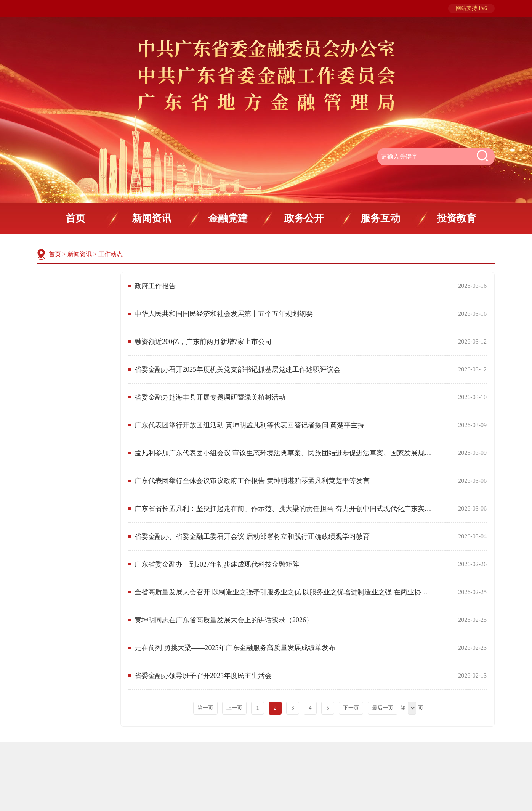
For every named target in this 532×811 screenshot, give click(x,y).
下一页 (351, 708)
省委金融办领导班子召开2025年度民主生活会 (203, 676)
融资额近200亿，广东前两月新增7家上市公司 (203, 342)
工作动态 (111, 254)
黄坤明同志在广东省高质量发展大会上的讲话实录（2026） (224, 620)
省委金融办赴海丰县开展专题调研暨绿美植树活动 (210, 397)
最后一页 (383, 708)
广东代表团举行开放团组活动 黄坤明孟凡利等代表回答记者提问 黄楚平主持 (249, 425)
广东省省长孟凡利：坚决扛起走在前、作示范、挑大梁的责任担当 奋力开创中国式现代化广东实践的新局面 (284, 509)
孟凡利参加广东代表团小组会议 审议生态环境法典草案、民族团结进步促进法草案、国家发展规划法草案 (284, 453)
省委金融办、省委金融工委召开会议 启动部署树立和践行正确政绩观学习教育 (252, 536)
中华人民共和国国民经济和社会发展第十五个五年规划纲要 (224, 314)
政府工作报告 (155, 286)
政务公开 (304, 218)
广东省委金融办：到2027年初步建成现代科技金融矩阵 (217, 564)
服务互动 (380, 218)
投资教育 (457, 218)
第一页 (205, 708)
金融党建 (228, 218)
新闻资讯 (152, 218)
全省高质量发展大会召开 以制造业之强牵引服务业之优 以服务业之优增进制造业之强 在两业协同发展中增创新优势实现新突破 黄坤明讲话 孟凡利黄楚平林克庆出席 (284, 592)
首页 (75, 218)
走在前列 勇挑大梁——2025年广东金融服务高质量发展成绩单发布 (235, 648)
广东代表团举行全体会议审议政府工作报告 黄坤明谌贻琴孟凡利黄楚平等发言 (252, 481)
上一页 (234, 708)
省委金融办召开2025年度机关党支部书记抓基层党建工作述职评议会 (237, 369)
